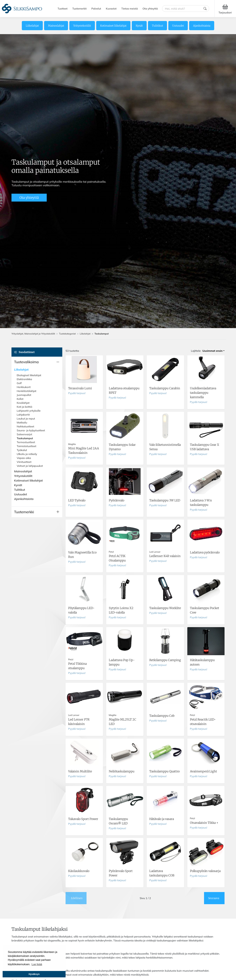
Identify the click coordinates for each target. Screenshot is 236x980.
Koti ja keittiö (25, 407)
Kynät (139, 26)
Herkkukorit (24, 387)
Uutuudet (178, 26)
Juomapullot (24, 395)
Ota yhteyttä (150, 9)
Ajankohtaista (202, 26)
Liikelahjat (32, 26)
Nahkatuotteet (25, 426)
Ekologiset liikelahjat (29, 375)
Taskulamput (25, 438)
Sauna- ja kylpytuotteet (31, 430)
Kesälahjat (23, 403)
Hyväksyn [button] (34, 974)
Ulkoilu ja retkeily (27, 454)
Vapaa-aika (24, 458)
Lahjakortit (23, 415)
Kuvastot (111, 9)
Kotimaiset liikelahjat (113, 26)
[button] (37, 362)
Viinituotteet (24, 462)
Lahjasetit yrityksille (29, 411)
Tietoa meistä (129, 9)
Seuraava (214, 898)
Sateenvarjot (24, 434)
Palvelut (96, 9)
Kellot (20, 399)
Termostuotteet (26, 442)
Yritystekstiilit (82, 26)
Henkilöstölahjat (27, 391)
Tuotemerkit (79, 9)
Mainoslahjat (56, 26)
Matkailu (22, 422)
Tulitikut (157, 26)
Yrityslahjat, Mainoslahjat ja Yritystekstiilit (33, 334)
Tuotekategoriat (67, 334)
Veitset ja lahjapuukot (30, 466)
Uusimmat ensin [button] (212, 351)
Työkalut (22, 450)
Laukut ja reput (26, 419)
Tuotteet (63, 9)
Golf (19, 383)
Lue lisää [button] (37, 964)
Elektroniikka (24, 379)
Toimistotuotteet (26, 446)
